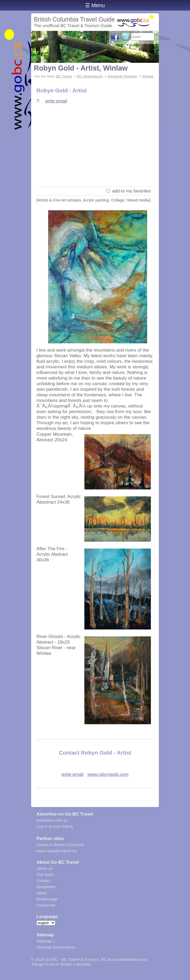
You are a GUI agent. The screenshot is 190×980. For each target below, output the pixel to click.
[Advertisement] (95, 146)
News (42, 893)
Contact (44, 881)
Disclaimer (46, 905)
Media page (47, 899)
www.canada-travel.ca (56, 851)
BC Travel (64, 76)
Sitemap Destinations (56, 947)
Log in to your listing (55, 826)
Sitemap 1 (46, 941)
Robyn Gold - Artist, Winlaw (81, 68)
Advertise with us (52, 820)
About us (45, 868)
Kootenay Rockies (122, 76)
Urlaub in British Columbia (60, 845)
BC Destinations (90, 76)
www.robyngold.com (108, 774)
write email (56, 101)
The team (45, 874)
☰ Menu (95, 5)
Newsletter (46, 887)
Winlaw (148, 76)
